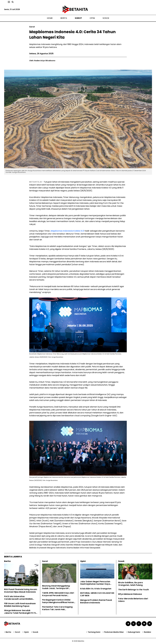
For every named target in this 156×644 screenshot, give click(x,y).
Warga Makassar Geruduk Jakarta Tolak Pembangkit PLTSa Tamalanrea (21, 613)
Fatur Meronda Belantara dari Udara (133, 600)
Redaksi (147, 632)
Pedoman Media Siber (114, 632)
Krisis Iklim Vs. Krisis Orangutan (96, 589)
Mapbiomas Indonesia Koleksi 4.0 (67, 231)
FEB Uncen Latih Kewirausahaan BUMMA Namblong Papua (20, 605)
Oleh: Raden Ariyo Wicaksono (42, 61)
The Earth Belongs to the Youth (134, 590)
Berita (64, 18)
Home (50, 18)
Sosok (106, 18)
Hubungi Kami (134, 632)
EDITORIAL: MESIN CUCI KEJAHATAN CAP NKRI (97, 594)
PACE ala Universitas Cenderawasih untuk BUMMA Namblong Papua (18, 599)
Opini (92, 18)
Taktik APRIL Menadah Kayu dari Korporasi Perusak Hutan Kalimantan (58, 595)
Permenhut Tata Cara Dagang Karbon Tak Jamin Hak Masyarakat (57, 609)
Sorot (78, 18)
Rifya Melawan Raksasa (130, 594)
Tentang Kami (94, 632)
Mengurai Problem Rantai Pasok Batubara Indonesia (96, 601)
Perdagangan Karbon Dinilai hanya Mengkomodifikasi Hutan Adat (58, 602)
